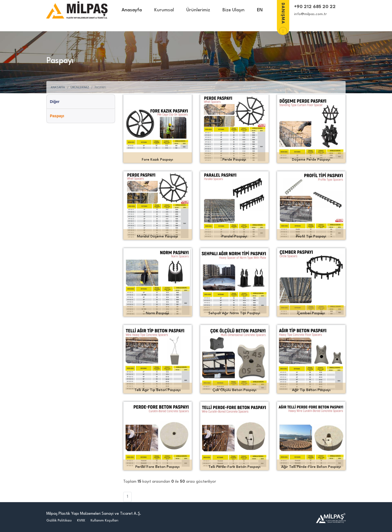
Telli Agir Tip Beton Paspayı (157, 390)
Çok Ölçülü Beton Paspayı (234, 390)
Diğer (55, 102)
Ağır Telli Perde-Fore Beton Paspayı (311, 467)
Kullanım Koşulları (104, 521)
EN (260, 10)
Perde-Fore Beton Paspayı (157, 467)
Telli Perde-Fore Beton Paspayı (234, 467)
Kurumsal (164, 10)
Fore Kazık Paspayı (157, 160)
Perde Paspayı (234, 160)
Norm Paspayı (157, 313)
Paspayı (57, 116)
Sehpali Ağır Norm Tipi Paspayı (234, 313)
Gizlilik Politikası (59, 521)
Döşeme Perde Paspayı (311, 160)
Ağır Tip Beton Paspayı (311, 390)
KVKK (81, 521)
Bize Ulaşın (233, 10)
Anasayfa (132, 10)
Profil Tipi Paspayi (311, 236)
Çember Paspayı (311, 313)
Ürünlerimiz (198, 10)
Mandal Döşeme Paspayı (157, 236)
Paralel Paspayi (234, 236)
